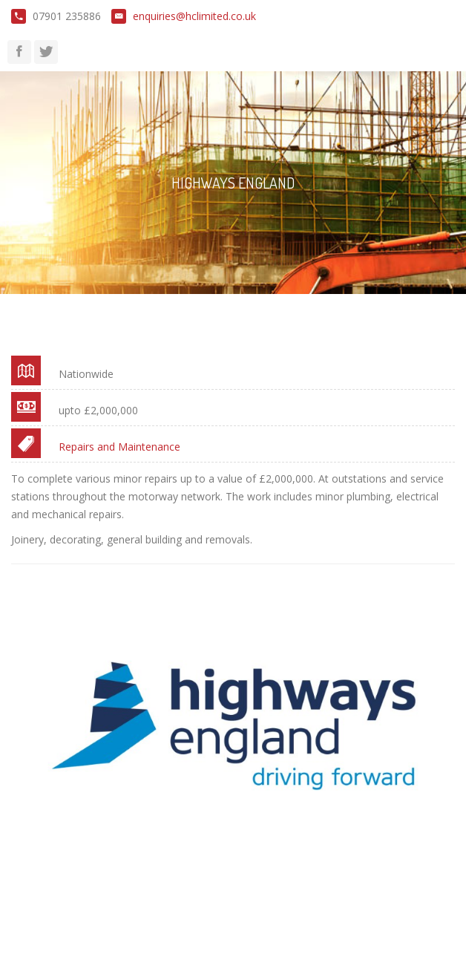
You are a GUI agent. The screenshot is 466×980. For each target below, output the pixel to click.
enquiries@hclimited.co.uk (194, 16)
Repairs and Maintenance (119, 447)
